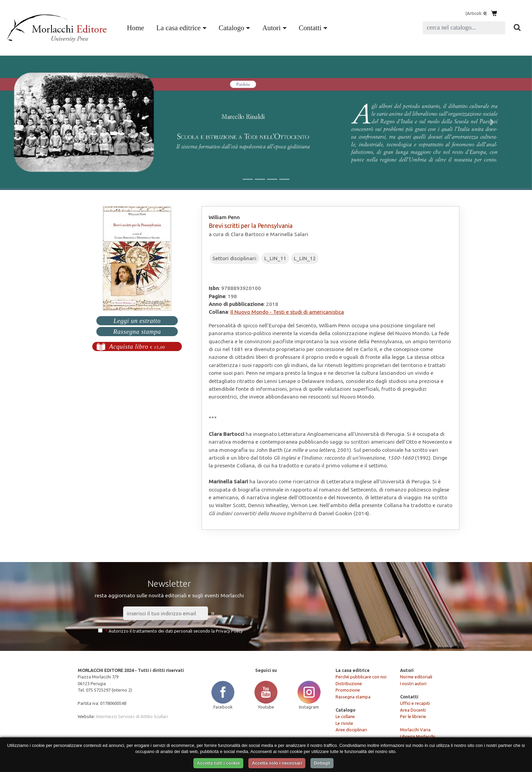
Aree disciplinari (351, 730)
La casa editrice (178, 28)
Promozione (348, 690)
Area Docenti (413, 710)
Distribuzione (349, 683)
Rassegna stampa (137, 332)
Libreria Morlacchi (417, 736)
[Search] (464, 28)
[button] (40, 122)
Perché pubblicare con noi (361, 677)
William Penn (224, 217)
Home (137, 27)
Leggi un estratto (137, 321)
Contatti (310, 28)
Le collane (345, 716)
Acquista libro (137, 346)
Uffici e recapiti (415, 703)
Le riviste (344, 723)
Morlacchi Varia (415, 730)
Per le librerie (413, 716)
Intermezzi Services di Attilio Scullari (132, 716)
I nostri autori (413, 683)
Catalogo (232, 28)
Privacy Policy (229, 631)
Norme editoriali (416, 677)
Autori (271, 28)
